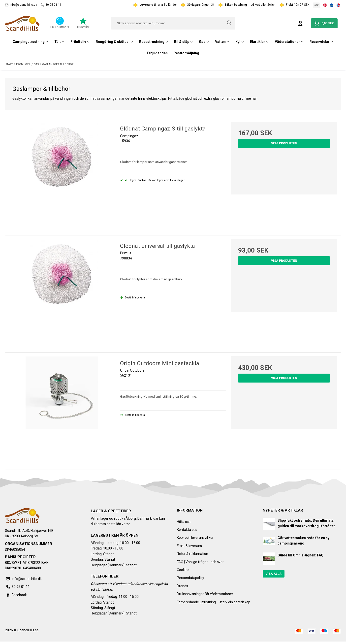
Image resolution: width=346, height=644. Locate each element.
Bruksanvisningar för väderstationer (205, 594)
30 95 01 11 (51, 5)
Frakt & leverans (189, 546)
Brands (182, 586)
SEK (316, 5)
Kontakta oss (187, 530)
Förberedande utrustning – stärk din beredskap (214, 602)
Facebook (16, 595)
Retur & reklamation (192, 554)
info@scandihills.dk (21, 5)
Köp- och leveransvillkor (195, 538)
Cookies (183, 570)
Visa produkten (284, 143)
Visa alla (274, 574)
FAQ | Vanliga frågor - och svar (200, 562)
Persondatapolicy (190, 578)
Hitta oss (184, 522)
